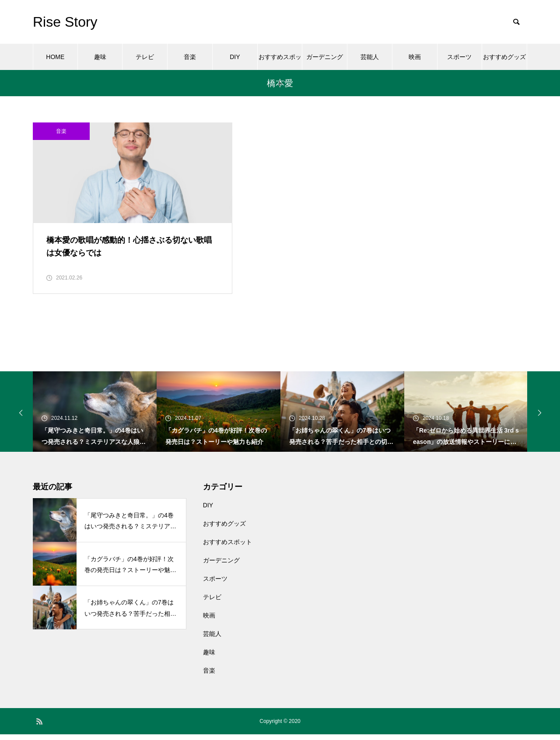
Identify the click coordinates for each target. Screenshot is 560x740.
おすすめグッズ (504, 57)
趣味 (100, 57)
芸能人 (370, 57)
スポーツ (459, 57)
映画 (415, 57)
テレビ (145, 57)
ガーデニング (325, 57)
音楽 (190, 57)
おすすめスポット (280, 62)
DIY (235, 57)
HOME (55, 57)
